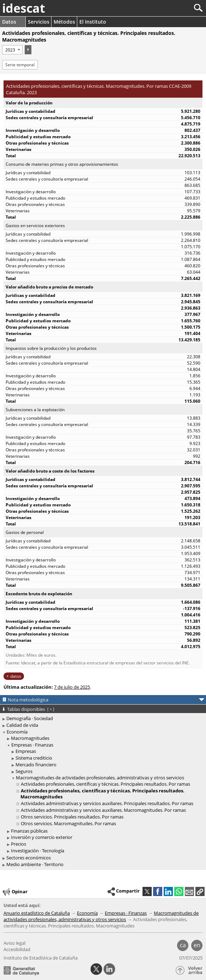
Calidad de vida (22, 725)
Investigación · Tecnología (38, 851)
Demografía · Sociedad (30, 718)
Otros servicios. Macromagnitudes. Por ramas (68, 823)
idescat (24, 8)
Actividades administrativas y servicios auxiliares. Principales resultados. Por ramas (107, 803)
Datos (9, 22)
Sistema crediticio (34, 758)
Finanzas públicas (29, 831)
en (197, 945)
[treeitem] (104, 738)
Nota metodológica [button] (28, 700)
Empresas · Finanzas (32, 745)
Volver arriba (195, 970)
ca (183, 945)
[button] (200, 891)
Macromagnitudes (30, 738)
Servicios (39, 22)
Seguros (24, 771)
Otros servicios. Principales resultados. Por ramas (72, 817)
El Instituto (93, 22)
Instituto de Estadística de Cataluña (41, 958)
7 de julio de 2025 (72, 687)
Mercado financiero (36, 765)
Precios (19, 844)
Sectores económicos (29, 858)
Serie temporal (20, 65)
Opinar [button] (15, 892)
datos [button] (16, 676)
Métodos (64, 22)
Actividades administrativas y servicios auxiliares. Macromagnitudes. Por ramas (103, 810)
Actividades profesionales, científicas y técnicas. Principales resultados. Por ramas (105, 784)
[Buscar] (175, 8)
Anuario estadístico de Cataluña (37, 913)
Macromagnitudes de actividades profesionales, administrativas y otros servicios (100, 778)
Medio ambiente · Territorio (35, 864)
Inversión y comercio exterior (42, 837)
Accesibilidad (17, 949)
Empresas (26, 751)
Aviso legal (14, 943)
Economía (17, 732)
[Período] (12, 50)
